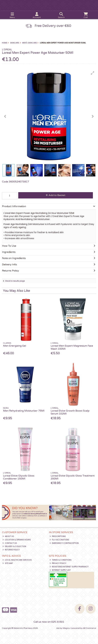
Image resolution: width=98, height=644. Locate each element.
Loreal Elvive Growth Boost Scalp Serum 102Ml (70, 412)
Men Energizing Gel (15, 346)
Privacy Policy (58, 563)
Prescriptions (58, 536)
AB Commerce (89, 628)
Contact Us (10, 543)
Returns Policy (11, 550)
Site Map (8, 563)
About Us (8, 536)
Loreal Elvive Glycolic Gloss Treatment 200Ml (73, 477)
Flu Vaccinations (59, 540)
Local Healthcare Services (17, 560)
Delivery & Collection (14, 546)
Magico (66, 628)
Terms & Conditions (61, 560)
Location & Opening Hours (17, 540)
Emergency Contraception (64, 543)
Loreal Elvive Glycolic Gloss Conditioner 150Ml (19, 477)
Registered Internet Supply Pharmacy (69, 567)
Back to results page (15, 281)
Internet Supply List (60, 570)
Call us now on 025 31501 (49, 622)
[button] (93, 73)
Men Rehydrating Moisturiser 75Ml (24, 411)
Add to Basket (56, 195)
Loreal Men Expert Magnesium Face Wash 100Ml (72, 347)
